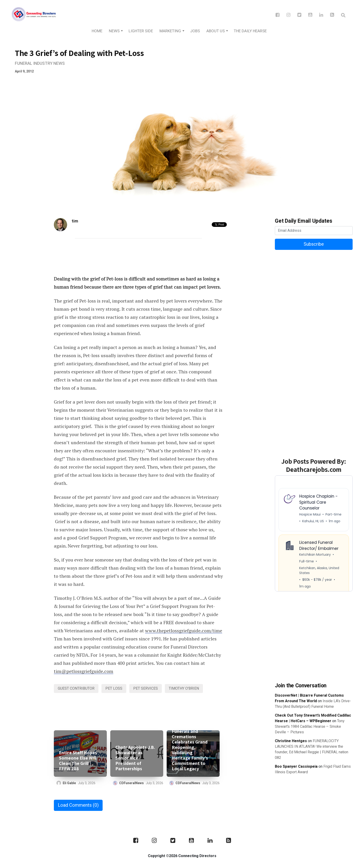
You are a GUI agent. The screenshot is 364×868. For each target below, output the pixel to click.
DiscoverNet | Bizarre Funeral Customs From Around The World (309, 698)
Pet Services (146, 689)
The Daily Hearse (250, 31)
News (114, 31)
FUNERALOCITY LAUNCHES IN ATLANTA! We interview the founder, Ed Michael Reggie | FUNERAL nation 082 (312, 749)
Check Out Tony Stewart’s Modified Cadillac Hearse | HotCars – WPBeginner (313, 718)
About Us (216, 31)
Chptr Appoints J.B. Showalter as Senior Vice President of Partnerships (135, 758)
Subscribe (314, 244)
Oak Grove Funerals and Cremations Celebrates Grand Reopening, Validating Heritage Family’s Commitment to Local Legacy (190, 747)
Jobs (195, 31)
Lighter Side (141, 31)
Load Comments (78, 805)
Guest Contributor (76, 689)
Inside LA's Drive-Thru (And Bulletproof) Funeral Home (313, 704)
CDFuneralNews (131, 783)
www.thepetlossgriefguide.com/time (184, 631)
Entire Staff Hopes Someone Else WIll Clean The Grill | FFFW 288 (78, 761)
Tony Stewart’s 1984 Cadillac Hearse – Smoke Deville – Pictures (310, 727)
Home (97, 31)
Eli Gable (69, 783)
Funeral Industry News (40, 64)
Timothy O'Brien (184, 689)
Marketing (170, 31)
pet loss (114, 689)
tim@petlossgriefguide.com (84, 671)
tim (75, 221)
